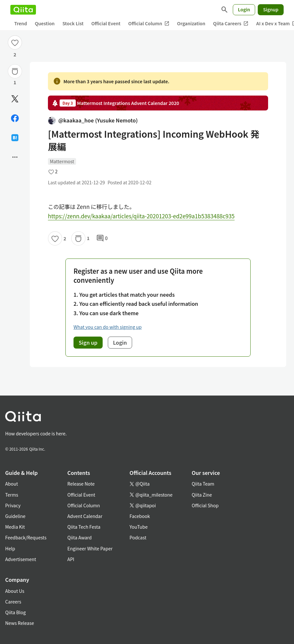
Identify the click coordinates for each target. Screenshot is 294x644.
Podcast (138, 537)
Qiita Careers (231, 23)
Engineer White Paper (90, 548)
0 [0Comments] (102, 238)
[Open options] (15, 157)
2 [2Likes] (15, 54)
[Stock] (15, 71)
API (71, 559)
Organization (191, 23)
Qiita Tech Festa (84, 527)
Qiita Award (79, 537)
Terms (12, 495)
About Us (15, 591)
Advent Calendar (85, 516)
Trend (21, 23)
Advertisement (21, 559)
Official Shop (205, 505)
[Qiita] (23, 10)
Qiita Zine (202, 495)
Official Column (149, 23)
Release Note (81, 484)
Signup (271, 9)
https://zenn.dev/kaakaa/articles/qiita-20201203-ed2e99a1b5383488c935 (141, 216)
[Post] (15, 99)
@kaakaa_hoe (93, 120)
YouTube (139, 527)
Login (244, 9)
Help (10, 548)
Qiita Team (203, 484)
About (11, 484)
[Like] (15, 42)
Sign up (88, 342)
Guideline (15, 516)
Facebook (140, 516)
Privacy (13, 505)
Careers (13, 602)
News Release (20, 623)
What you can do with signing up (107, 327)
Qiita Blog (16, 612)
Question (45, 23)
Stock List (73, 23)
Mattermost (62, 161)
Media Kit (15, 527)
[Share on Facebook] (15, 118)
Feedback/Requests (26, 537)
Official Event (106, 23)
